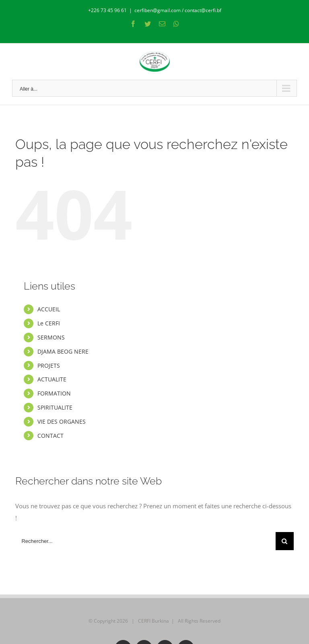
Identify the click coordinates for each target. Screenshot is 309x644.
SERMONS (51, 337)
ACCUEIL (49, 309)
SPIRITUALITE (55, 407)
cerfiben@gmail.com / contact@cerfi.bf (178, 10)
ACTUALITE (52, 379)
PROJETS (49, 365)
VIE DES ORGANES (62, 421)
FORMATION (54, 393)
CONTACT (50, 436)
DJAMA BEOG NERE (63, 351)
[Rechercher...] (145, 541)
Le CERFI (49, 323)
